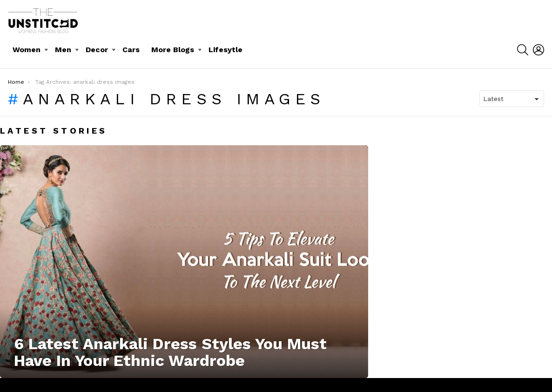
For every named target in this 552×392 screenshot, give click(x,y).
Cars (131, 50)
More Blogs (173, 50)
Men (63, 50)
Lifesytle (226, 50)
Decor (97, 50)
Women (27, 50)
